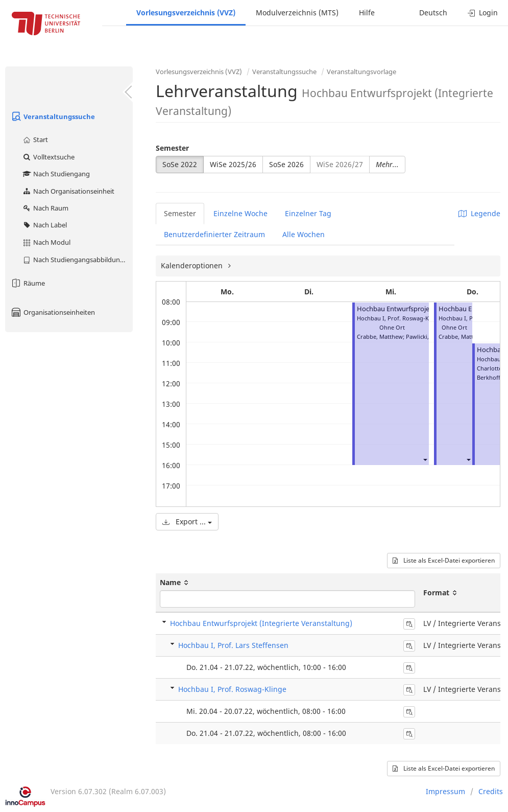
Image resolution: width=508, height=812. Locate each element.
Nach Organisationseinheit (68, 191)
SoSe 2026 (286, 164)
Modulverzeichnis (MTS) (297, 13)
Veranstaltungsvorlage (361, 72)
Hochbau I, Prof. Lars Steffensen (233, 645)
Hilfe (367, 13)
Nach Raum (45, 208)
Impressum (445, 791)
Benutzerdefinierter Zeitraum (214, 234)
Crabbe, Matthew (380, 337)
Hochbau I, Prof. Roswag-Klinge (232, 689)
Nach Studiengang (56, 174)
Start (35, 140)
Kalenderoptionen (193, 265)
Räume (28, 283)
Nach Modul (46, 242)
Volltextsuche (48, 157)
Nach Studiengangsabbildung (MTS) (77, 260)
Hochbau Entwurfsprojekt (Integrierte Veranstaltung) (261, 623)
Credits (491, 791)
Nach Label (44, 225)
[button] (425, 459)
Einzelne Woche (240, 213)
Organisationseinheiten (53, 312)
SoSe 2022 (180, 164)
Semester (172, 148)
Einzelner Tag (308, 213)
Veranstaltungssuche (53, 117)
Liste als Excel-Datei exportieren (444, 560)
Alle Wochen (304, 234)
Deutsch (433, 13)
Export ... (187, 521)
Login (483, 13)
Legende (479, 213)
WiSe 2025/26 (233, 164)
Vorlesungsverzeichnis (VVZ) (186, 13)
